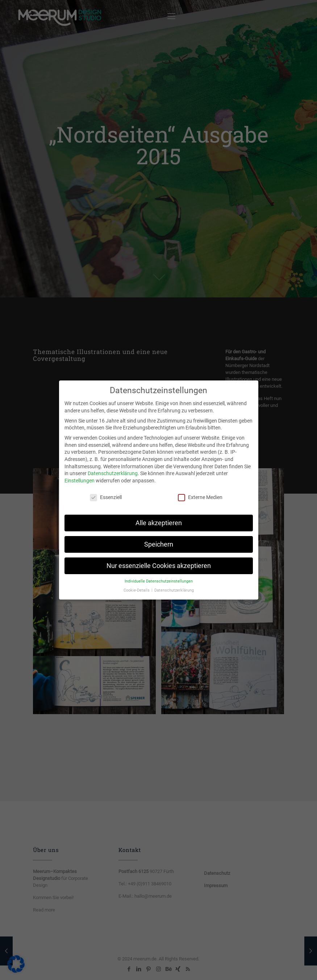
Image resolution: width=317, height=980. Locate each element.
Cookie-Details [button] (137, 586)
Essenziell (106, 493)
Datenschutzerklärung (113, 469)
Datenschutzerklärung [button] (174, 586)
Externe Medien (200, 493)
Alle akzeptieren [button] (159, 518)
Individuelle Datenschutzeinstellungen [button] (159, 577)
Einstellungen (80, 476)
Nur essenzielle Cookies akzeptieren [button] (159, 561)
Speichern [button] (159, 540)
